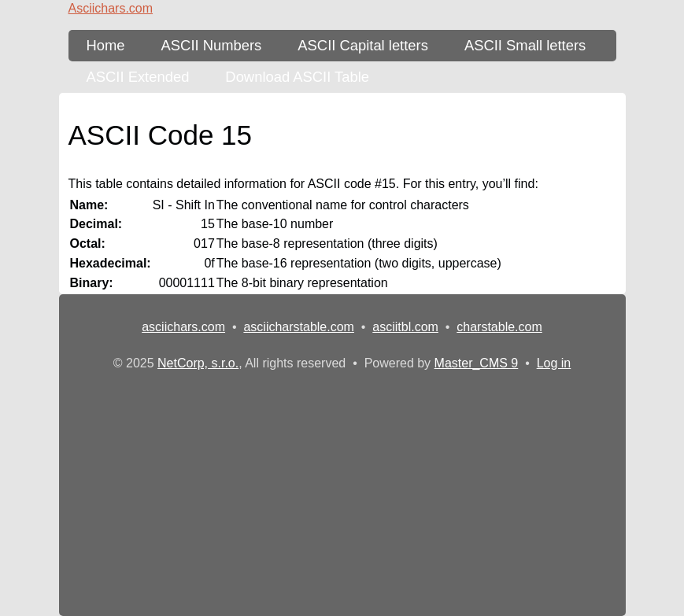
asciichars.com (183, 327)
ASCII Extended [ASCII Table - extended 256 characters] (138, 77)
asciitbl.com (405, 327)
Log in (554, 363)
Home (106, 45)
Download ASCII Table (297, 77)
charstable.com (499, 327)
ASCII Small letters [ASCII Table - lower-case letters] (525, 45)
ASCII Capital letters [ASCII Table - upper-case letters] (363, 45)
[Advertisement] (342, 491)
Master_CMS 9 (477, 363)
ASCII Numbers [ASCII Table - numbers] (212, 45)
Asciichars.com (111, 8)
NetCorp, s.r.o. (198, 363)
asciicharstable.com (299, 327)
